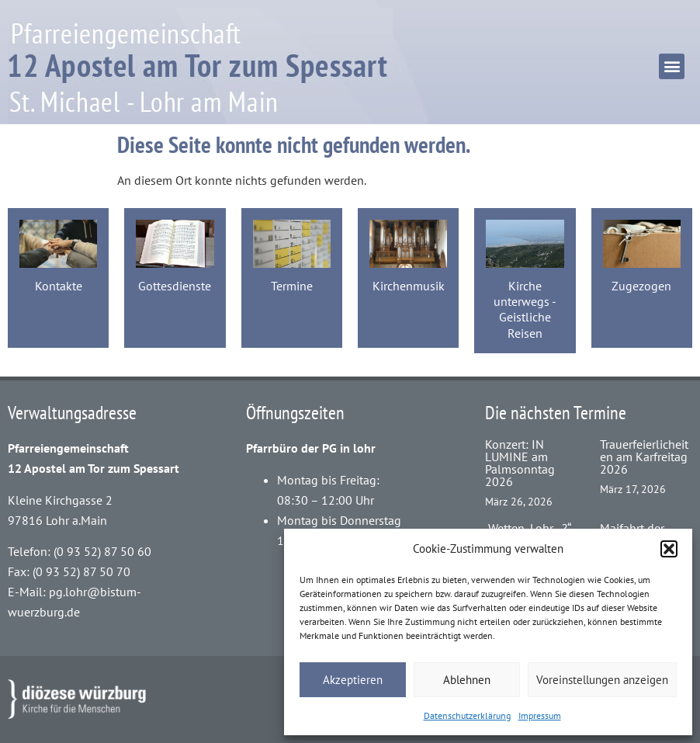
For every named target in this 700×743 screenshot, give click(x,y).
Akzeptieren (353, 680)
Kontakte (59, 286)
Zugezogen (641, 286)
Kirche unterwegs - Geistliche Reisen (525, 309)
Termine (292, 286)
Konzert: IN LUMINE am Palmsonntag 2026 (520, 463)
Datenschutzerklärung (467, 715)
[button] (669, 549)
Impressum (540, 715)
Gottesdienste (175, 286)
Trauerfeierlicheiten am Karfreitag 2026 (644, 457)
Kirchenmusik (409, 286)
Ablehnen (467, 680)
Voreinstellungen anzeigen (602, 680)
